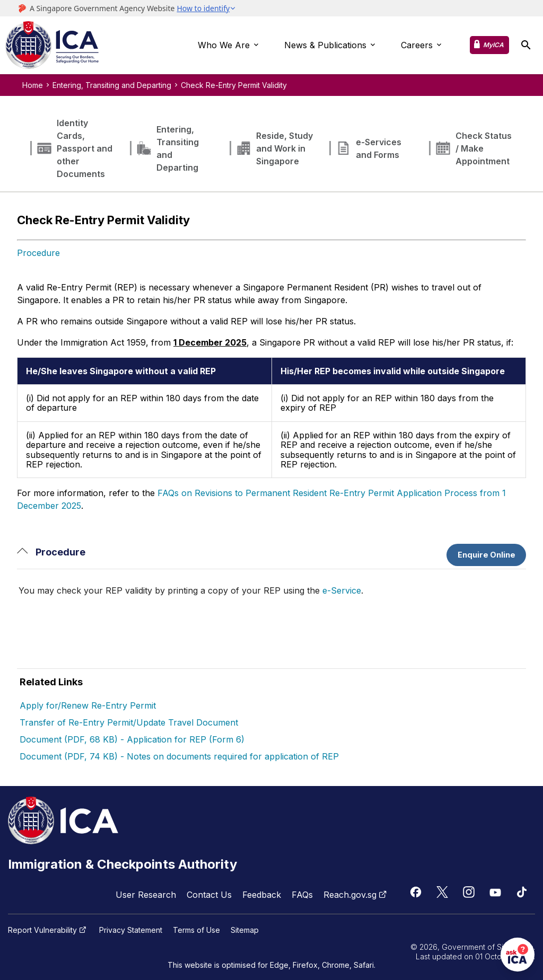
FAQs (302, 895)
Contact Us (209, 895)
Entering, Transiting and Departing (112, 85)
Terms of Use (196, 930)
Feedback (262, 895)
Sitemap (245, 930)
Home (33, 85)
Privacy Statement (131, 930)
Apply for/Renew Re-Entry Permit (88, 705)
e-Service (342, 590)
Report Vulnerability (48, 930)
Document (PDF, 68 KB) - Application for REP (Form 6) (132, 739)
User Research (146, 895)
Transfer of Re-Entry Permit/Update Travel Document (129, 722)
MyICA (493, 45)
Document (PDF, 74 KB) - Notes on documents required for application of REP (179, 756)
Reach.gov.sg (356, 895)
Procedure (38, 253)
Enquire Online (487, 555)
